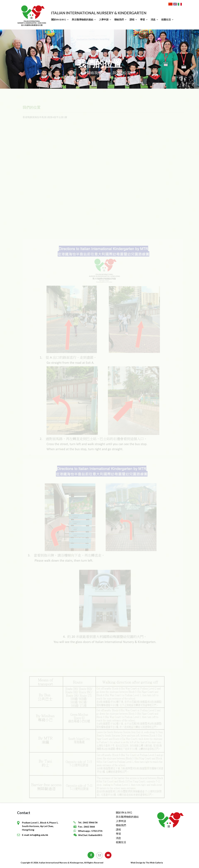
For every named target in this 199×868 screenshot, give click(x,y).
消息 (153, 19)
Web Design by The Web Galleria (147, 863)
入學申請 (104, 19)
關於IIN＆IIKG (59, 19)
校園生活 (166, 19)
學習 (143, 19)
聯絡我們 (119, 19)
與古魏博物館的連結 (82, 19)
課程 (132, 19)
